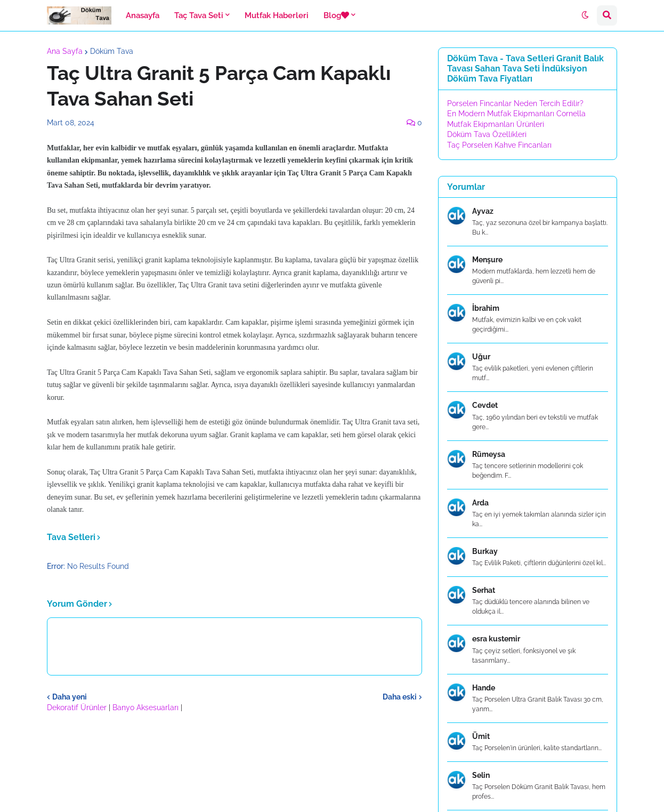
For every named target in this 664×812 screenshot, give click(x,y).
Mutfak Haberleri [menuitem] (277, 15)
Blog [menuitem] (336, 15)
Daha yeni (70, 697)
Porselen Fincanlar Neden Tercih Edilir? (515, 103)
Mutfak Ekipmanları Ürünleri (496, 124)
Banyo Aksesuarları (147, 708)
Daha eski (400, 697)
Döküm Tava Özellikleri (487, 134)
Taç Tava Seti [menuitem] (199, 15)
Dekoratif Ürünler (78, 708)
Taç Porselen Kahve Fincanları (499, 145)
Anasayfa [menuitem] (143, 15)
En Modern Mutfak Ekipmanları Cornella (516, 114)
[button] (585, 15)
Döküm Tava (112, 51)
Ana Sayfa (65, 51)
